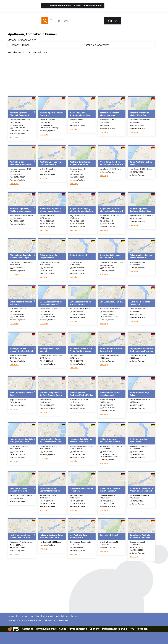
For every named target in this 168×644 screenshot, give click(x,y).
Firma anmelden (93, 6)
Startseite (28, 629)
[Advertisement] (86, 75)
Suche (78, 6)
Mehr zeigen (14, 137)
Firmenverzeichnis (61, 6)
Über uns (94, 629)
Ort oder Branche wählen (22, 40)
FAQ (132, 629)
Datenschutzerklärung (114, 629)
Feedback (142, 629)
